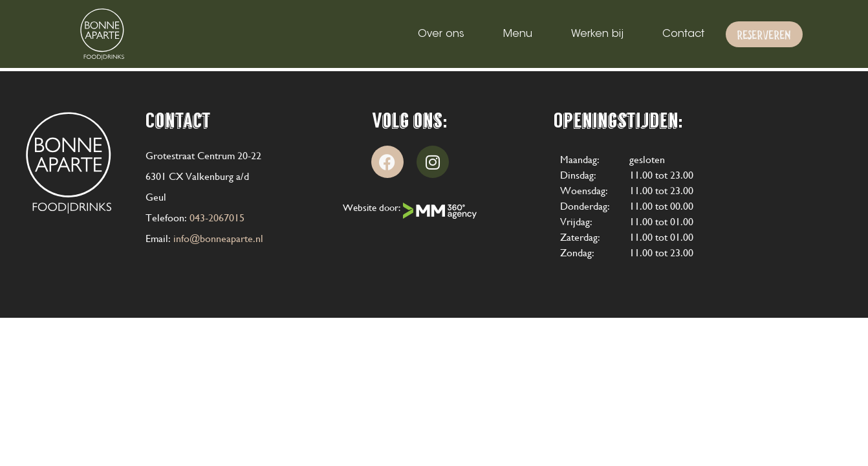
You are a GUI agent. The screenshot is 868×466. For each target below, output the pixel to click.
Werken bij (597, 34)
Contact (683, 34)
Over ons (441, 34)
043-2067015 (217, 218)
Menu (518, 34)
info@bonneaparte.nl (218, 239)
